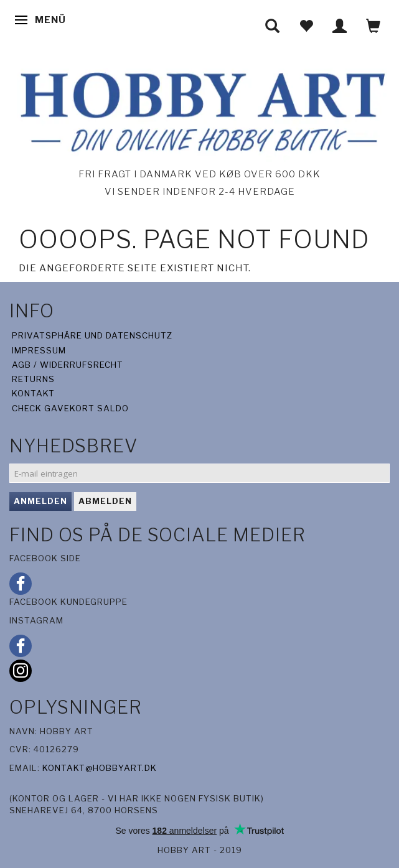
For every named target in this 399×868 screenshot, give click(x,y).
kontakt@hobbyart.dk (100, 768)
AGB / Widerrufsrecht (68, 365)
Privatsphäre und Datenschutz (92, 335)
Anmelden (40, 501)
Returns (33, 379)
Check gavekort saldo (70, 408)
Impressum (39, 350)
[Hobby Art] (199, 110)
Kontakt (33, 393)
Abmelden (105, 501)
